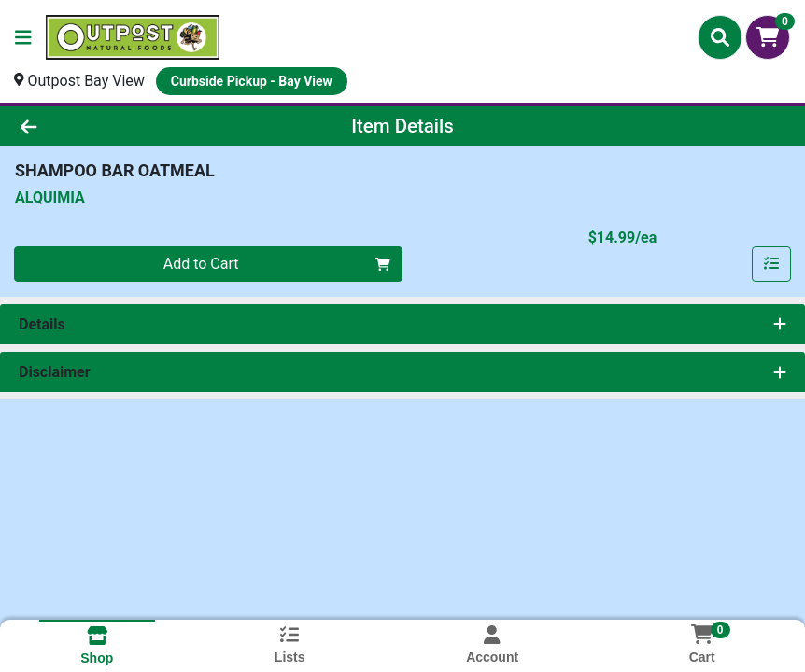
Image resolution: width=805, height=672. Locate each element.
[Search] (720, 37)
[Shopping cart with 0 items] (768, 37)
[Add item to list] (771, 264)
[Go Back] (112, 126)
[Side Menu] (23, 37)
